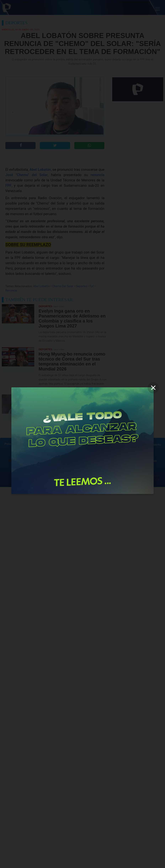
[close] (153, 388)
